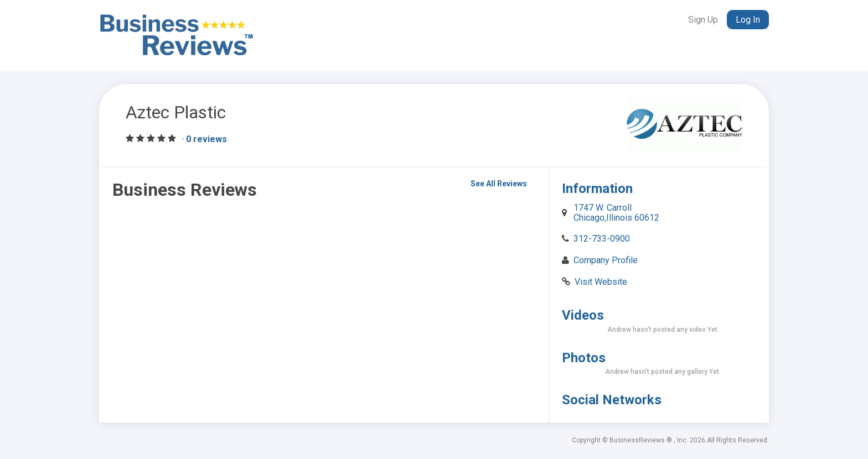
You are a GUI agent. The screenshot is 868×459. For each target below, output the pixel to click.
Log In (748, 20)
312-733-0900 (602, 239)
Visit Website (601, 282)
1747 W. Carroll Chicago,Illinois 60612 (616, 213)
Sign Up (703, 20)
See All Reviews (499, 184)
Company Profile (606, 260)
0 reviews (206, 139)
